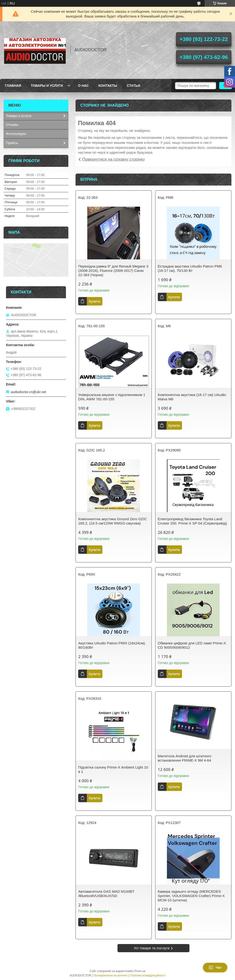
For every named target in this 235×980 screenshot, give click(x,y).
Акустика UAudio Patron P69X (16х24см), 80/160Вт (112, 645)
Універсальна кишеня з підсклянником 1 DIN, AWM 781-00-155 (112, 397)
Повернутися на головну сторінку (114, 159)
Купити (94, 301)
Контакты (108, 86)
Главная (13, 86)
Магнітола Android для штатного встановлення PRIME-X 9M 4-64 (185, 758)
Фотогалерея (16, 134)
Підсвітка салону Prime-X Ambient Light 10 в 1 (113, 769)
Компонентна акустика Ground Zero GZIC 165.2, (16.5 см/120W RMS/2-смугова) (112, 521)
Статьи (134, 86)
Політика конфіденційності (148, 975)
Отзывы (12, 125)
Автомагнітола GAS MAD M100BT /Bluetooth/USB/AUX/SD (106, 894)
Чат (215, 968)
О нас (83, 86)
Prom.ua (140, 971)
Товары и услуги (47, 86)
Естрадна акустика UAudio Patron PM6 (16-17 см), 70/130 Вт (190, 268)
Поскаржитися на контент (111, 975)
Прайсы (12, 143)
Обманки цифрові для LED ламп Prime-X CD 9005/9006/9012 (192, 645)
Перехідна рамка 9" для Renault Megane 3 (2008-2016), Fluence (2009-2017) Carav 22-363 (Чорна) (113, 271)
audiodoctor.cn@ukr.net (28, 392)
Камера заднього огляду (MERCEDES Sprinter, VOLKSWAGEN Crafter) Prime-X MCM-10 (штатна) (191, 896)
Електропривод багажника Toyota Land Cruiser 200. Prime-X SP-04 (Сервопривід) (192, 521)
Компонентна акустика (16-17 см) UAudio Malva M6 (192, 397)
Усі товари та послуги (152, 948)
